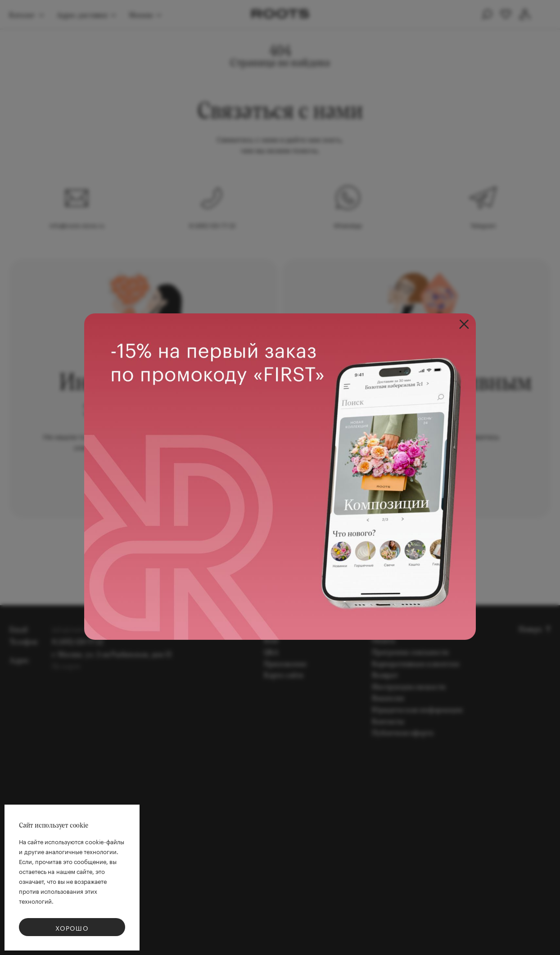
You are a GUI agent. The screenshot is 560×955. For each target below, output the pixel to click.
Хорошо (72, 928)
